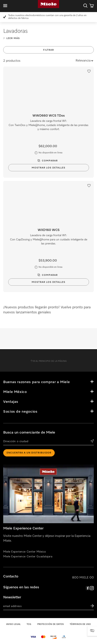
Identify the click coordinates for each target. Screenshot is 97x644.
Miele (48, 4)
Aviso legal (13, 624)
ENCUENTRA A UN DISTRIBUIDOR (29, 453)
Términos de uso (80, 624)
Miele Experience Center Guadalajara (28, 557)
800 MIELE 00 (83, 578)
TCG (29, 624)
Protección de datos (51, 624)
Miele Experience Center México (25, 552)
